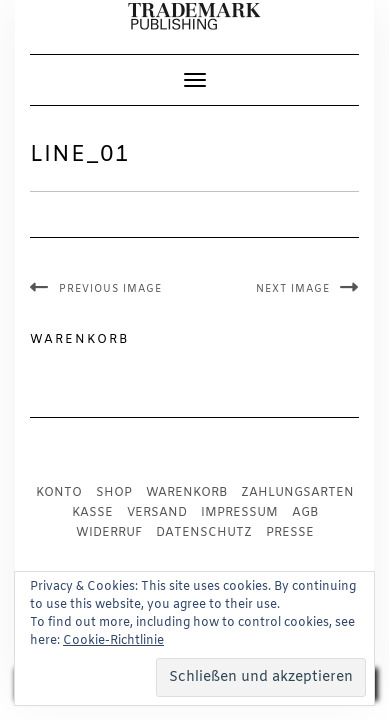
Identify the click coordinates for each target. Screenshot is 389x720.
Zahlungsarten (297, 493)
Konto (59, 493)
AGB (305, 513)
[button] (194, 17)
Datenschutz (204, 533)
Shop (114, 493)
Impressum (239, 513)
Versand (157, 513)
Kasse (92, 513)
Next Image (293, 289)
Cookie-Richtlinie (113, 641)
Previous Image (110, 289)
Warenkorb (186, 493)
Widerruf (109, 533)
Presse (290, 533)
